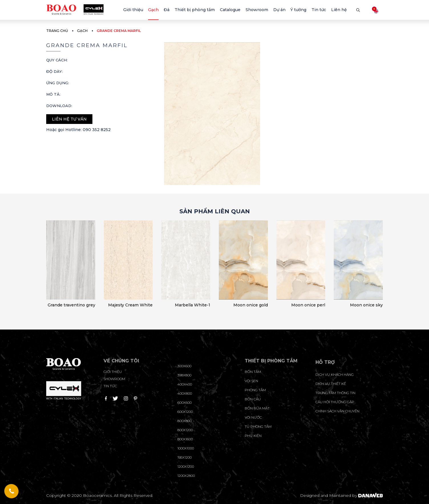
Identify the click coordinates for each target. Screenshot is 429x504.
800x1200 (185, 430)
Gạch (82, 31)
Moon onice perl (308, 305)
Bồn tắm (253, 372)
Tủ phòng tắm (258, 426)
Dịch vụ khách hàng (335, 375)
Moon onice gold (251, 305)
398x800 (184, 375)
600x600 (185, 402)
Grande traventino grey (71, 305)
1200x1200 (186, 466)
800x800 (185, 421)
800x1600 (185, 439)
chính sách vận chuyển (337, 411)
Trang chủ (57, 31)
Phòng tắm (255, 390)
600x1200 (185, 412)
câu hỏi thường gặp (335, 402)
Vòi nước (253, 417)
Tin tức (110, 386)
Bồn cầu (253, 399)
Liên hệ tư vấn (69, 119)
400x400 (185, 384)
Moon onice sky (366, 305)
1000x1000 (186, 448)
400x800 (185, 393)
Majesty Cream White (130, 305)
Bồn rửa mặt (257, 408)
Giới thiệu (113, 372)
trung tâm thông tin (335, 393)
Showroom (114, 379)
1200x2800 (186, 476)
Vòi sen (251, 381)
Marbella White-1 (193, 305)
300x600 (184, 366)
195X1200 (185, 457)
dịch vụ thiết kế (331, 384)
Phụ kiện (253, 436)
